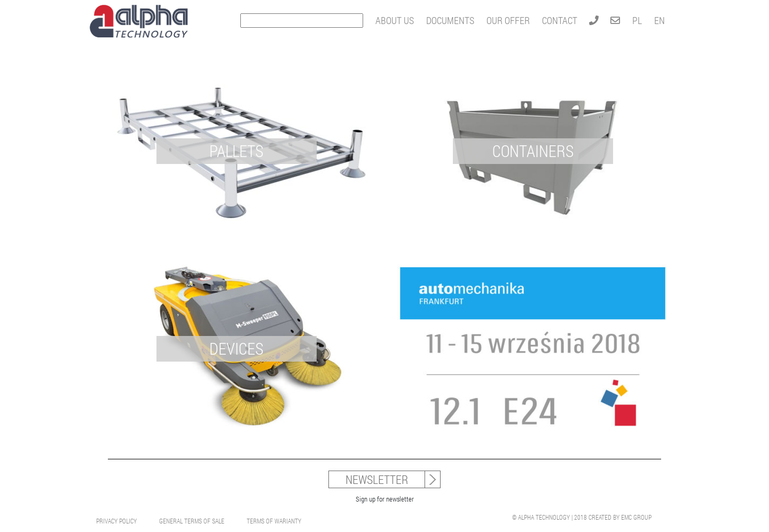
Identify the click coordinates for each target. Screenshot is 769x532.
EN (660, 20)
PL (637, 20)
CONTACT (560, 20)
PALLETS (236, 151)
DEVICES (236, 349)
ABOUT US (395, 20)
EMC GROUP (636, 517)
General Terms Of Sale (192, 521)
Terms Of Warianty (274, 521)
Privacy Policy (116, 521)
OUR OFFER (508, 20)
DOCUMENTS (450, 20)
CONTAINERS (533, 151)
